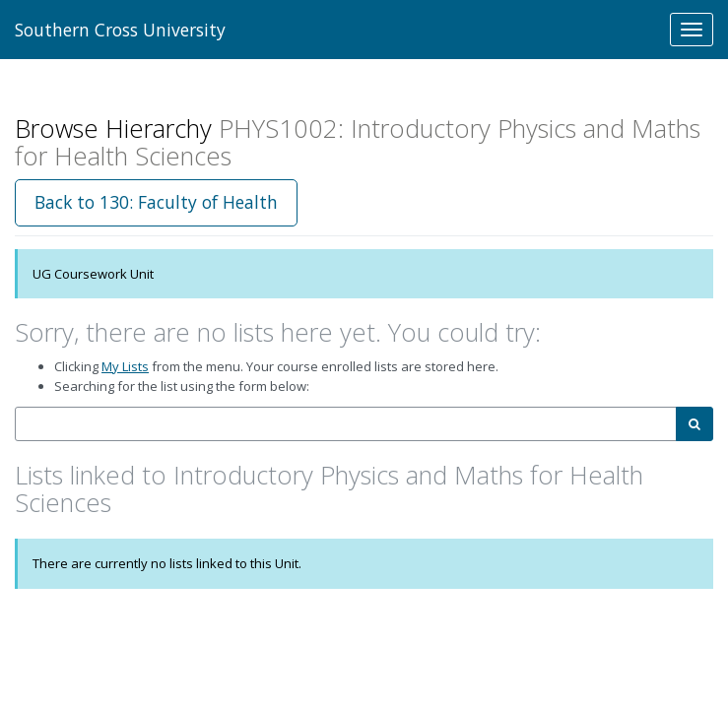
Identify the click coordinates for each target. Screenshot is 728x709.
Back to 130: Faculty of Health (156, 202)
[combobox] (346, 424)
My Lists (125, 366)
